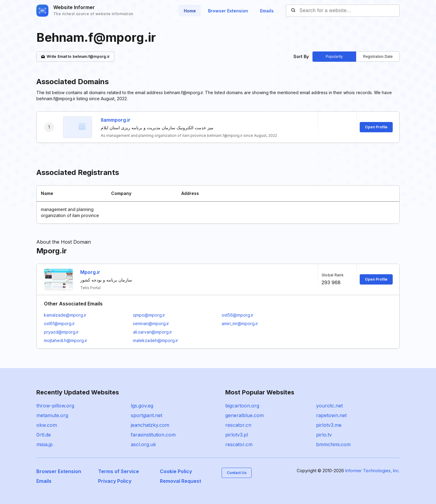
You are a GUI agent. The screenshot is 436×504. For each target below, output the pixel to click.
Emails (267, 11)
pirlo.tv (324, 435)
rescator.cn (238, 425)
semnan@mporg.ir (151, 323)
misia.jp (45, 444)
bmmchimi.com (333, 444)
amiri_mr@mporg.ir (240, 323)
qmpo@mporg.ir (149, 315)
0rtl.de (44, 435)
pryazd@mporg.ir (61, 332)
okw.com (47, 425)
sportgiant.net (147, 415)
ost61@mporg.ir (59, 323)
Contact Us (237, 473)
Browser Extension (228, 11)
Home (190, 11)
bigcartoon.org (242, 406)
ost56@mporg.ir (238, 315)
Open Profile (376, 127)
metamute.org (52, 415)
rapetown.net (331, 415)
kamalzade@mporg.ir (65, 315)
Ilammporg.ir (116, 120)
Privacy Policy (115, 481)
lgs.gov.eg (142, 406)
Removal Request (180, 481)
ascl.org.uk (143, 444)
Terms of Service (119, 471)
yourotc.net (329, 406)
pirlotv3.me (329, 425)
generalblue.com (244, 415)
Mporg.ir (90, 272)
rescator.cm (239, 444)
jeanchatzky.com (150, 425)
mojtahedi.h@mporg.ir (66, 340)
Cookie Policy (176, 471)
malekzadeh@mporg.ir (155, 340)
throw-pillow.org (55, 406)
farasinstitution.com (153, 435)
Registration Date (378, 57)
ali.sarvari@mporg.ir (152, 332)
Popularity (334, 57)
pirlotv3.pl (237, 435)
